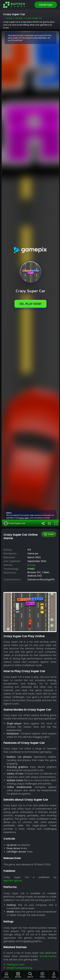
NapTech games (13, 881)
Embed (49, 534)
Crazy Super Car (15, 523)
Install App (46, 5)
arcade (32, 565)
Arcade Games (48, 956)
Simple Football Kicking (19, 968)
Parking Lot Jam (16, 965)
